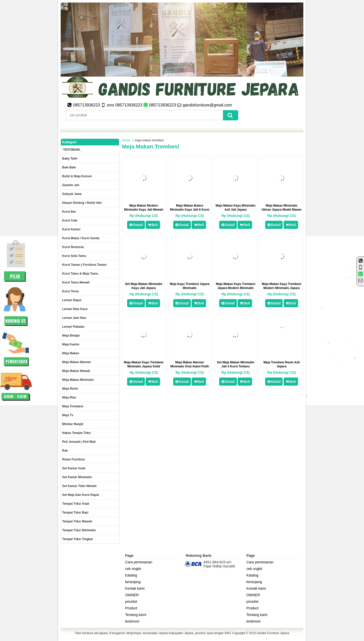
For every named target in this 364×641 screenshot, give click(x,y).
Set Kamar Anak (74, 468)
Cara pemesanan (139, 562)
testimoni (132, 621)
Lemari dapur (72, 300)
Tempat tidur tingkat (77, 539)
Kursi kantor (71, 229)
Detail (136, 225)
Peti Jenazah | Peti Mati (79, 442)
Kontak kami (135, 588)
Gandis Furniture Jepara (273, 633)
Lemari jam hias (74, 318)
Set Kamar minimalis (77, 477)
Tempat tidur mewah (77, 521)
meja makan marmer (77, 362)
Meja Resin (70, 389)
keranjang (133, 582)
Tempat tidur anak (76, 504)
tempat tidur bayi (75, 513)
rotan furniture (74, 459)
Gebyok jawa (72, 194)
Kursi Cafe (70, 220)
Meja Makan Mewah (76, 371)
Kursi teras (70, 291)
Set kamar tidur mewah (79, 486)
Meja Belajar (71, 336)
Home (126, 140)
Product (131, 608)
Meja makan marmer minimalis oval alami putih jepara (190, 366)
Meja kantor (71, 344)
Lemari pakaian (73, 327)
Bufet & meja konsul (77, 176)
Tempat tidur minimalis (79, 530)
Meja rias (69, 397)
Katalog (131, 575)
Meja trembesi (73, 406)
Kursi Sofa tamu (74, 256)
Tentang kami (136, 615)
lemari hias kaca (75, 309)
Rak (65, 451)
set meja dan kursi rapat (81, 495)
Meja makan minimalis (78, 380)
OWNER (132, 595)
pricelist (131, 602)
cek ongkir (133, 569)
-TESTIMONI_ (72, 150)
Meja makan (71, 353)
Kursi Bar (69, 212)
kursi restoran (73, 247)
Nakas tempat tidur (77, 433)
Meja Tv (68, 415)
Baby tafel (70, 159)
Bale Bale (69, 167)
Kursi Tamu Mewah (76, 282)
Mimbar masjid (73, 424)
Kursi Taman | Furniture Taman (84, 265)
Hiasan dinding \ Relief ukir (82, 203)
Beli (153, 225)
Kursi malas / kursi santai (81, 238)
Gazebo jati (71, 185)
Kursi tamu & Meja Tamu (80, 274)
